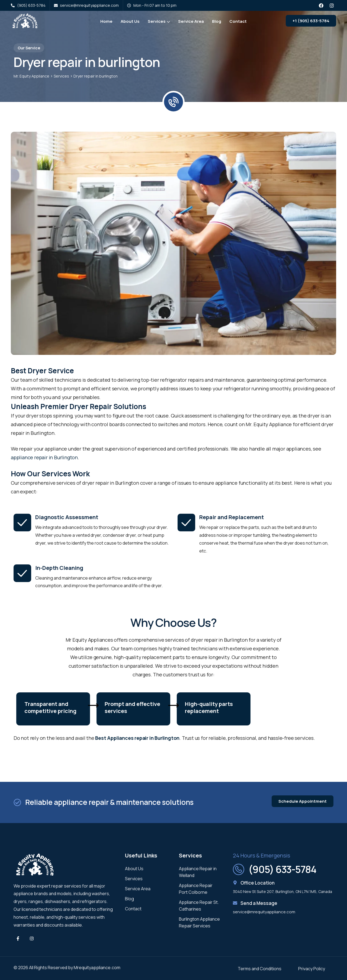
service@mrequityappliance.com (264, 912)
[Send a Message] (235, 903)
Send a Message (259, 903)
